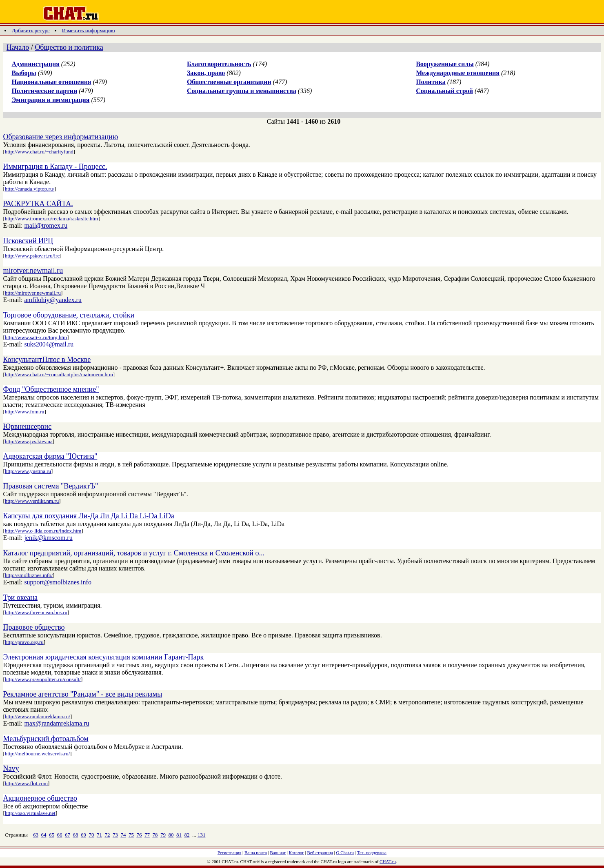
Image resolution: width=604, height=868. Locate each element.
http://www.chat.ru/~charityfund (39, 152)
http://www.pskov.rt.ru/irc (32, 256)
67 (68, 835)
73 (115, 835)
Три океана (20, 597)
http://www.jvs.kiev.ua (29, 441)
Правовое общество (34, 627)
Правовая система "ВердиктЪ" (50, 486)
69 (83, 835)
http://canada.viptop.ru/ (30, 189)
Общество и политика (69, 47)
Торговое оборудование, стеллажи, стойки (69, 315)
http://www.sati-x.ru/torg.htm (36, 337)
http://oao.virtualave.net (30, 813)
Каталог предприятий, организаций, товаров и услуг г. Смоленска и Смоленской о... (134, 553)
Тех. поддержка (372, 852)
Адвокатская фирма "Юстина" (50, 456)
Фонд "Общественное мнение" (51, 389)
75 (131, 835)
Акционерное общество (40, 798)
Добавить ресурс (31, 30)
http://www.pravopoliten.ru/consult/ (43, 679)
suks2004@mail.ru (49, 344)
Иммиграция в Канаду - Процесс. (55, 166)
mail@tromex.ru (46, 225)
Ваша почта (256, 852)
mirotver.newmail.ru (33, 271)
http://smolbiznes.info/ (29, 575)
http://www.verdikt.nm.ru (32, 501)
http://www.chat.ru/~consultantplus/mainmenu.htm (59, 374)
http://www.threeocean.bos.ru (36, 612)
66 (59, 835)
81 (179, 835)
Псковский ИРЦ (28, 241)
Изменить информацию (89, 30)
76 (139, 835)
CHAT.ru (388, 861)
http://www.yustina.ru (28, 471)
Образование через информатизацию (60, 137)
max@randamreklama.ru (57, 723)
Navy (11, 768)
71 (99, 835)
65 (52, 835)
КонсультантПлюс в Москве (47, 360)
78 (155, 835)
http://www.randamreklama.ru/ (38, 716)
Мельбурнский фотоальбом (46, 739)
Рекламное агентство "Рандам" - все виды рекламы (82, 694)
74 (123, 835)
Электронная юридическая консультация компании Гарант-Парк (103, 657)
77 (147, 835)
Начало (18, 47)
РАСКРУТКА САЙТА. (38, 204)
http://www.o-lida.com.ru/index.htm (43, 531)
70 (91, 835)
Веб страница (320, 852)
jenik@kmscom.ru (48, 538)
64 (43, 835)
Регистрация (229, 852)
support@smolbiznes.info (58, 582)
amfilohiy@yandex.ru (53, 300)
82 (187, 835)
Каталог (296, 852)
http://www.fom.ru (25, 412)
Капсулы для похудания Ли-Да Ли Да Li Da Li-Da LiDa (88, 516)
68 (75, 835)
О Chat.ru (345, 852)
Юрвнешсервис (27, 426)
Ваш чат (278, 852)
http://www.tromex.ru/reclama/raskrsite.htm (51, 219)
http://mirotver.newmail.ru (33, 293)
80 (171, 835)
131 (202, 835)
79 (163, 835)
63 (36, 835)
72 (107, 835)
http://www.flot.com (26, 783)
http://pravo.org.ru (24, 642)
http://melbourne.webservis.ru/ (38, 754)
